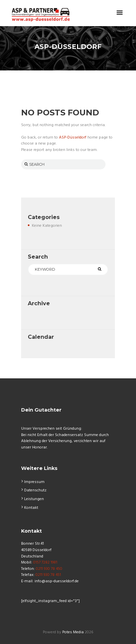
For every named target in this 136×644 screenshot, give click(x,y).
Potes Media (73, 632)
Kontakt (31, 508)
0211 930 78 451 (48, 575)
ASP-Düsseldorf (73, 138)
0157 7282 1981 (45, 562)
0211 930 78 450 (49, 569)
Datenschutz (35, 490)
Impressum (34, 482)
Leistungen (34, 499)
